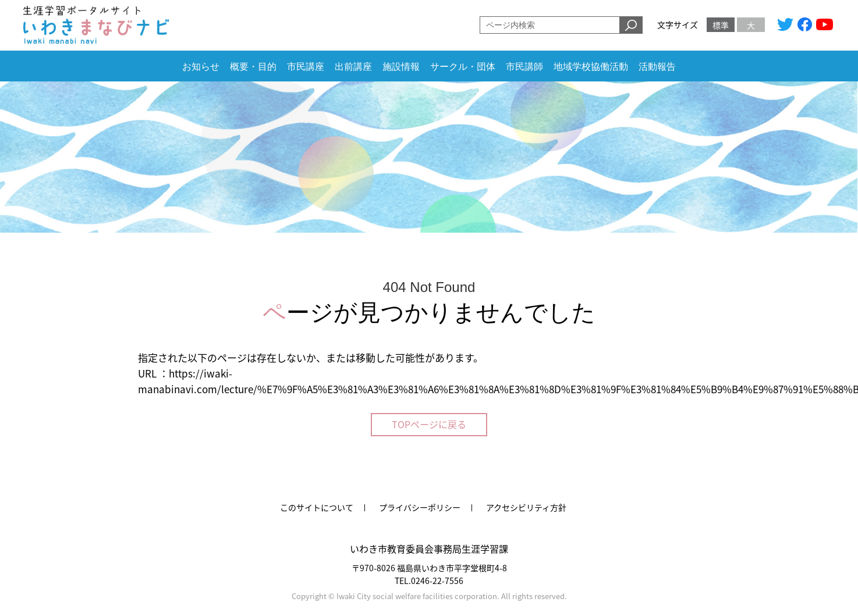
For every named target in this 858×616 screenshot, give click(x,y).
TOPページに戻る (429, 424)
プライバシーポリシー (420, 507)
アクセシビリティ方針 (526, 507)
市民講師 (524, 67)
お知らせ (201, 67)
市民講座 (306, 67)
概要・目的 (253, 67)
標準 (721, 25)
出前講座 (353, 67)
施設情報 (401, 67)
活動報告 (657, 67)
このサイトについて (317, 507)
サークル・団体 (463, 67)
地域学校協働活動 (591, 67)
